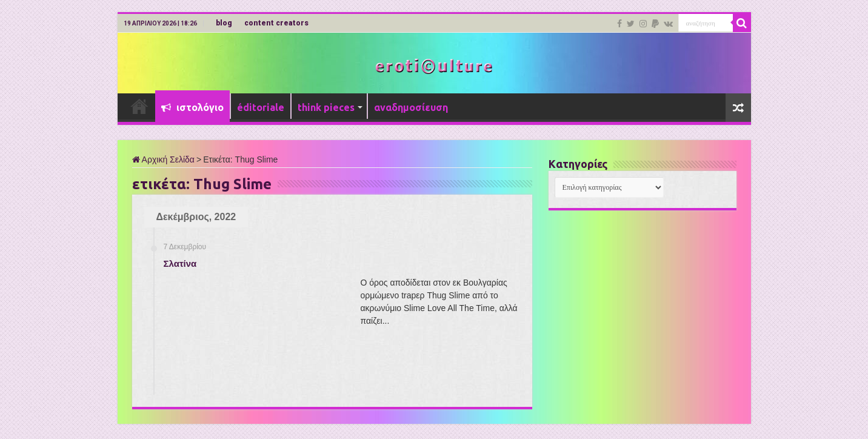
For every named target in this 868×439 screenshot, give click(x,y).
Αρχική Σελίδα (163, 159)
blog (224, 23)
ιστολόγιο (192, 107)
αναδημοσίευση (411, 107)
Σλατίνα (180, 263)
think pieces (326, 107)
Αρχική (139, 106)
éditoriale (261, 107)
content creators (276, 23)
